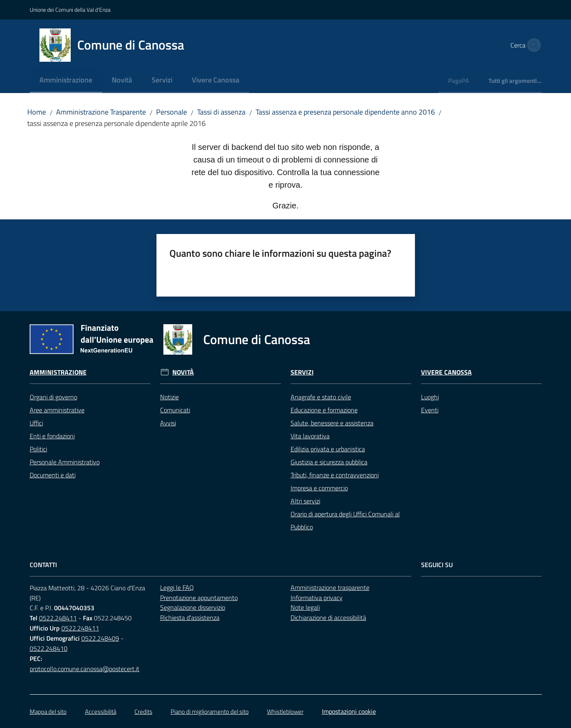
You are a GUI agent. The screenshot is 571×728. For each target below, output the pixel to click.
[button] (532, 45)
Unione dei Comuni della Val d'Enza (70, 10)
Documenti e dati (53, 475)
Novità (183, 372)
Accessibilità (101, 712)
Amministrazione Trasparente (101, 112)
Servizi (302, 372)
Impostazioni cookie (349, 711)
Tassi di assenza (221, 112)
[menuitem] (66, 81)
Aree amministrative (57, 410)
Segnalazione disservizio (193, 607)
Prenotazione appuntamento (199, 598)
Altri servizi (305, 501)
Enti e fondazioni (52, 436)
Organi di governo (53, 397)
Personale (172, 112)
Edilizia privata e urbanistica (328, 449)
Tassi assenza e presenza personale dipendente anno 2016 (345, 112)
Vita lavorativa (310, 436)
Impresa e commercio (319, 488)
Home (37, 112)
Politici (38, 449)
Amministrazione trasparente (330, 587)
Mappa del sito (48, 712)
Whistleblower (285, 712)
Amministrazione (58, 372)
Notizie (169, 397)
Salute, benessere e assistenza (332, 423)
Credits (143, 712)
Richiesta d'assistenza (190, 617)
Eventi (430, 410)
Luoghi (430, 397)
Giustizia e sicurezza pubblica (329, 462)
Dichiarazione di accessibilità (328, 617)
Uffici (36, 423)
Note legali (305, 607)
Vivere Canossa (446, 372)
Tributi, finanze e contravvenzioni (335, 475)
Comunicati (175, 410)
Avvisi (168, 423)
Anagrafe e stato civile (321, 397)
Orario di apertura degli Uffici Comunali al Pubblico (345, 520)
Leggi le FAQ (177, 587)
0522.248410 (49, 648)
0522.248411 (58, 618)
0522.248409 (100, 638)
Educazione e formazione (324, 410)
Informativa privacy (317, 598)
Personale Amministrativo (65, 462)
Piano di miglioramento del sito (210, 712)
